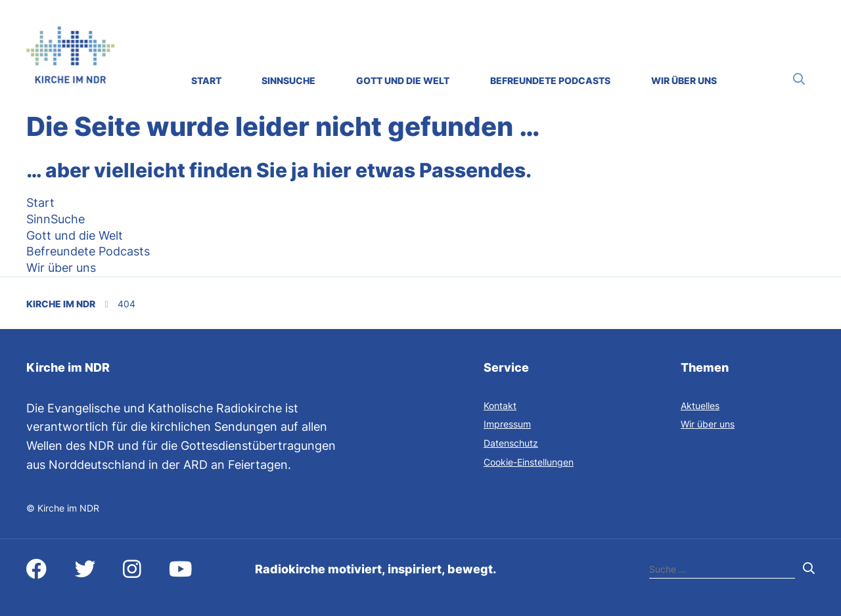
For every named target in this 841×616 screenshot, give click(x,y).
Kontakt (500, 406)
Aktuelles (700, 406)
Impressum (507, 424)
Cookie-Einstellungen (529, 462)
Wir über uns (708, 424)
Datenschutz (511, 443)
